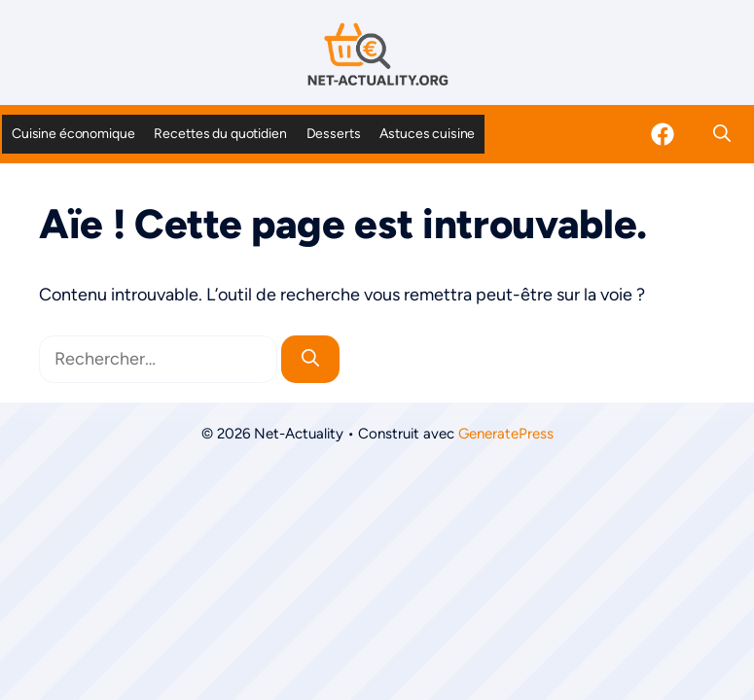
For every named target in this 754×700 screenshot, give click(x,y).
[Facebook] (663, 134)
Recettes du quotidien (220, 134)
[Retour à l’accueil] (377, 53)
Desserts (334, 134)
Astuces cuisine (427, 134)
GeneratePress (506, 434)
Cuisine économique (73, 134)
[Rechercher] (310, 359)
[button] (722, 134)
